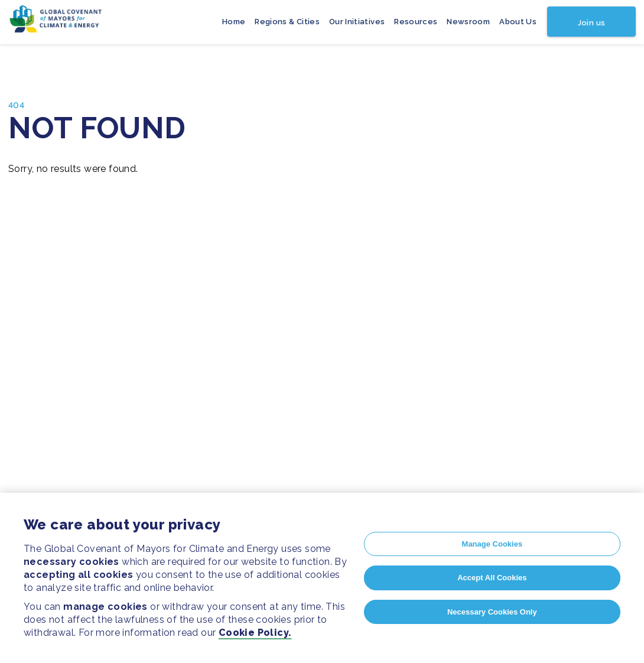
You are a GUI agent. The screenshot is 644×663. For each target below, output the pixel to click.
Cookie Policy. (255, 633)
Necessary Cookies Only (492, 612)
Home (234, 22)
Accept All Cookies (492, 578)
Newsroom (468, 22)
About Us (518, 22)
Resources (416, 22)
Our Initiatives (357, 22)
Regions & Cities (287, 22)
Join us (591, 23)
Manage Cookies (492, 544)
